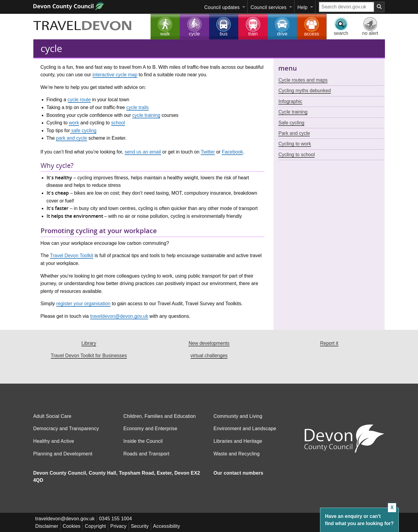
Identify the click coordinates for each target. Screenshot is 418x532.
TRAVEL (87, 26)
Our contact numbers (239, 473)
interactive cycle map (115, 75)
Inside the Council (143, 441)
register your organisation (83, 304)
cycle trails (137, 107)
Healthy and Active (54, 441)
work (74, 123)
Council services (269, 7)
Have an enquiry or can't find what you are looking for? (359, 520)
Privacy (121, 526)
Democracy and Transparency (66, 429)
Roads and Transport (146, 454)
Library (89, 343)
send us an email (143, 152)
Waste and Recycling (237, 454)
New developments (209, 343)
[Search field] (346, 7)
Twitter (208, 152)
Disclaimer (47, 526)
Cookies (73, 526)
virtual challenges (209, 356)
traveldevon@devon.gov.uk (119, 316)
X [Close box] (392, 508)
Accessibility (171, 526)
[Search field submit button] (380, 7)
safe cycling (83, 131)
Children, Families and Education (159, 416)
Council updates (222, 7)
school (118, 123)
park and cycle (72, 138)
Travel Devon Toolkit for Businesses (89, 356)
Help (303, 7)
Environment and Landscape (245, 429)
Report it (329, 343)
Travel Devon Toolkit (72, 255)
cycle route (79, 100)
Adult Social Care (52, 416)
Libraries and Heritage (238, 441)
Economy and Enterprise (150, 429)
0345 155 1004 (116, 519)
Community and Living (238, 416)
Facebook (232, 152)
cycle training (146, 115)
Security (143, 526)
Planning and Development (63, 454)
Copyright (97, 526)
